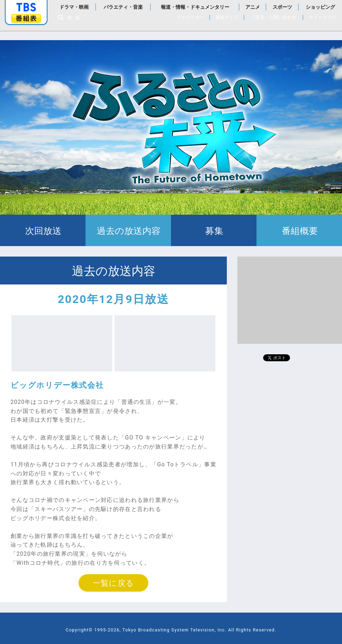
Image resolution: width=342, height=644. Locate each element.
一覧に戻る (113, 583)
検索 (75, 18)
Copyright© (79, 630)
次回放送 (43, 230)
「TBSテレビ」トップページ (26, 7)
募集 (214, 230)
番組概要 (299, 230)
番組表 (26, 18)
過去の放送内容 (128, 230)
